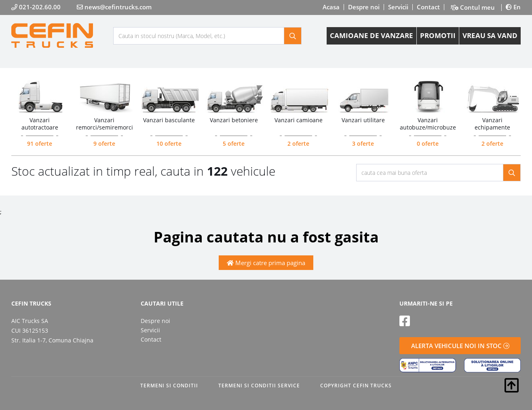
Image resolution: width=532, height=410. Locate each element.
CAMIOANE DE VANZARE (372, 35)
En (513, 7)
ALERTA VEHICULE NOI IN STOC (460, 346)
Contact (428, 7)
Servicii (398, 7)
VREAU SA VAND (490, 35)
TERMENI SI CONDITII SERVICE (259, 386)
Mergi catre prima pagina (266, 263)
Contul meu (473, 7)
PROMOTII (438, 35)
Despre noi (364, 7)
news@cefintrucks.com (114, 7)
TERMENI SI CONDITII (169, 386)
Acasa (331, 7)
